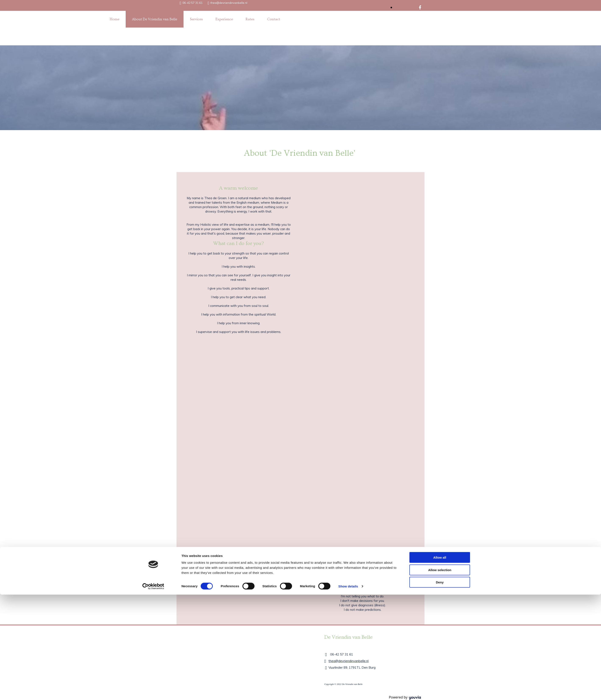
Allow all (440, 343)
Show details (348, 372)
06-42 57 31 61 (193, 3)
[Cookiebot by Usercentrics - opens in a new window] (153, 372)
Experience (224, 19)
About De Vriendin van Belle (155, 19)
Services (196, 19)
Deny (440, 368)
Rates (250, 19)
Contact (274, 19)
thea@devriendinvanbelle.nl (229, 3)
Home (115, 19)
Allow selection (440, 355)
